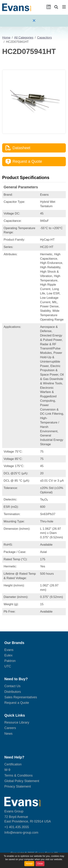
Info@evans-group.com (21, 833)
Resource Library (17, 722)
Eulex (8, 655)
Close (40, 864)
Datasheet (18, 148)
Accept (29, 864)
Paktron (10, 661)
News (8, 734)
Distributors (13, 692)
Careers (10, 728)
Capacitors (45, 38)
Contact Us (12, 686)
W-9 (7, 770)
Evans (9, 650)
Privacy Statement (18, 786)
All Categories (24, 38)
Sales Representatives (21, 697)
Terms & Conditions (18, 775)
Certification (13, 764)
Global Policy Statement (22, 781)
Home (6, 38)
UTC (8, 666)
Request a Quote (24, 162)
